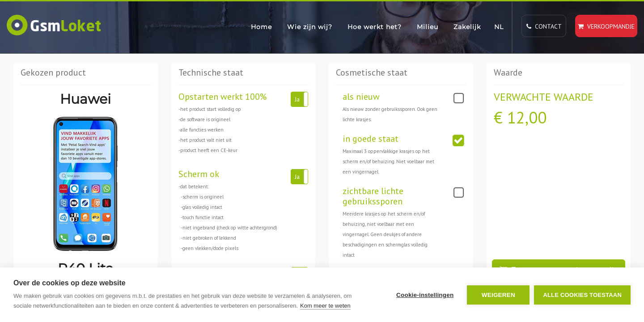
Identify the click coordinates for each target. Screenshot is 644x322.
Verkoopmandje (606, 26)
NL (499, 27)
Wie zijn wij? (310, 27)
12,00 (527, 117)
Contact (544, 26)
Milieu (428, 27)
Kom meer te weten (325, 306)
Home (261, 27)
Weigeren (498, 295)
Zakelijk (467, 27)
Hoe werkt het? (375, 27)
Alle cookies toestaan (582, 295)
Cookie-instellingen (425, 295)
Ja (297, 99)
